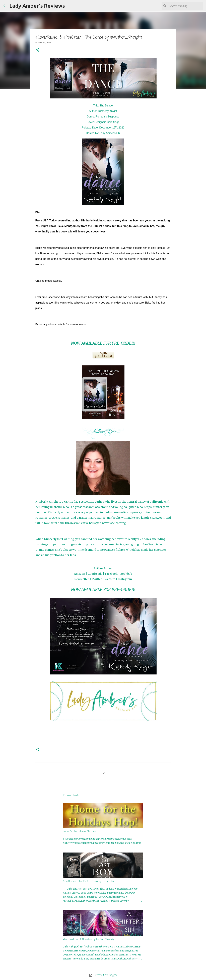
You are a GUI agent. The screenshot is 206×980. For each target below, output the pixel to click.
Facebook (111, 574)
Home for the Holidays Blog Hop (79, 832)
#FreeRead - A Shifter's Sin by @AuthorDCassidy (88, 939)
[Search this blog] (186, 6)
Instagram (125, 579)
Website (110, 579)
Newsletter (82, 579)
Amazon (80, 574)
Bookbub (126, 574)
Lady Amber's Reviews (37, 6)
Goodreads (95, 574)
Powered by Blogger (103, 975)
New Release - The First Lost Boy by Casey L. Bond (90, 881)
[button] (37, 50)
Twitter (97, 579)
